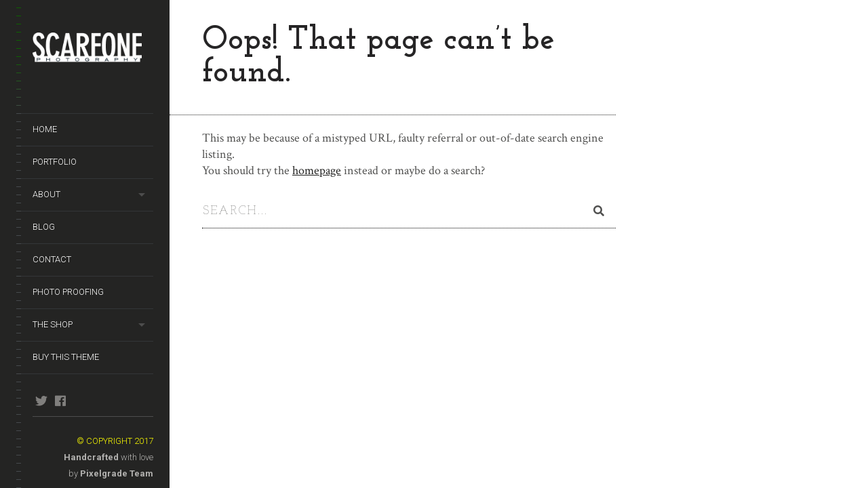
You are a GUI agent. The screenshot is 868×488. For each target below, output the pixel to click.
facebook (60, 401)
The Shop (53, 324)
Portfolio (55, 162)
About (46, 194)
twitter (41, 401)
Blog (44, 227)
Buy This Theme (66, 357)
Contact (52, 259)
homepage (317, 170)
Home (45, 129)
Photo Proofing (68, 292)
